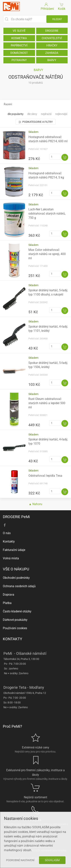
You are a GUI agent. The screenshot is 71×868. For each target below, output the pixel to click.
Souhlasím (52, 860)
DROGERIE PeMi (16, 517)
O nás (7, 533)
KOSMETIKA (19, 38)
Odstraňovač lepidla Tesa (45, 476)
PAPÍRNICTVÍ (19, 45)
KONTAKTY (12, 639)
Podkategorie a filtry (36, 122)
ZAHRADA (52, 53)
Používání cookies (15, 628)
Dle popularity (16, 114)
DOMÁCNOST (19, 53)
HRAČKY (52, 45)
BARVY (52, 60)
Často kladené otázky (17, 611)
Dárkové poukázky (15, 620)
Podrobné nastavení (20, 860)
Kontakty (9, 541)
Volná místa (11, 558)
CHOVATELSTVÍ (52, 38)
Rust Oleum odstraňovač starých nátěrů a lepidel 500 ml (47, 403)
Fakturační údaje (14, 550)
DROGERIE (52, 31)
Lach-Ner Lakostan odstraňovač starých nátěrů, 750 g (47, 214)
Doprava (9, 595)
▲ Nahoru (36, 504)
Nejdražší (46, 114)
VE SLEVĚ (19, 31)
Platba (7, 603)
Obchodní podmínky (16, 578)
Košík (62, 6)
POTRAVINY (19, 60)
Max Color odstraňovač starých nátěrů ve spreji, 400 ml (47, 254)
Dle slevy (32, 114)
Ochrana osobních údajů (19, 586)
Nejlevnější (61, 114)
